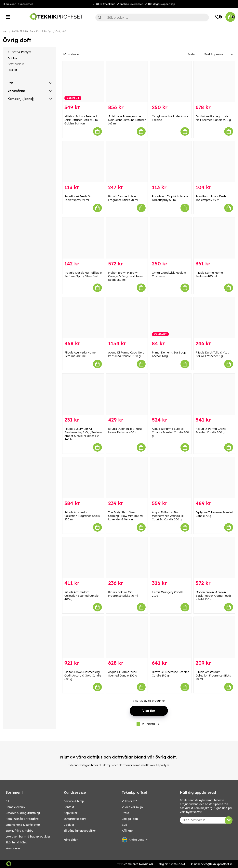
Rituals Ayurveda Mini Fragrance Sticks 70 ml (123, 198)
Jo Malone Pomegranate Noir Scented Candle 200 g (213, 118)
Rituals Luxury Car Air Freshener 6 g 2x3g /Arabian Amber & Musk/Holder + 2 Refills (83, 434)
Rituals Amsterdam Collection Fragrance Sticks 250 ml (82, 516)
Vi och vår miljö (132, 807)
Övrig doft (61, 31)
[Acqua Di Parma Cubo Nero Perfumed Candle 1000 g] (127, 318)
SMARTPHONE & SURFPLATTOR (23, 825)
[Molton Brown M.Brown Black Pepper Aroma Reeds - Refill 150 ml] (214, 557)
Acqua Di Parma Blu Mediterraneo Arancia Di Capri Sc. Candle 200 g (168, 516)
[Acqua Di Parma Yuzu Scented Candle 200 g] (127, 637)
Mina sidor (9, 4)
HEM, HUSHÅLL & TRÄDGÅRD (22, 819)
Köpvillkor (71, 813)
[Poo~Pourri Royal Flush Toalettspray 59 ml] (214, 162)
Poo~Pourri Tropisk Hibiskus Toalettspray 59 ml (170, 198)
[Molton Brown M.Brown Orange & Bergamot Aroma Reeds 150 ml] (127, 238)
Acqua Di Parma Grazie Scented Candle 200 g (211, 431)
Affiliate (127, 831)
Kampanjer (13, 848)
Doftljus (12, 58)
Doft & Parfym (44, 31)
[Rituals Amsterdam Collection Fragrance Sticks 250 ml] (83, 477)
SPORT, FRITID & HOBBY (19, 831)
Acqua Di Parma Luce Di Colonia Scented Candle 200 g (170, 432)
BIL (7, 801)
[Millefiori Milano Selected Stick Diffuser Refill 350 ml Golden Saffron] (83, 82)
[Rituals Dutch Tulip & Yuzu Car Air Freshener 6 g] (214, 318)
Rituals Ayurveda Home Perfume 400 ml (80, 354)
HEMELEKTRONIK (15, 807)
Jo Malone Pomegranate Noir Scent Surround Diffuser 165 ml (127, 120)
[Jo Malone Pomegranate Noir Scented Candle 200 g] (214, 82)
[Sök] (152, 17)
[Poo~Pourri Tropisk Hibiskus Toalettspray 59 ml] (171, 162)
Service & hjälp (74, 801)
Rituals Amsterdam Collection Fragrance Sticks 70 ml (213, 676)
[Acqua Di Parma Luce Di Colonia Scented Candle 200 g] (171, 394)
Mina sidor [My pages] (71, 840)
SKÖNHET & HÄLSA (22, 31)
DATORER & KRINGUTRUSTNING (23, 813)
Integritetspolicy (75, 819)
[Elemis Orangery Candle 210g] (171, 557)
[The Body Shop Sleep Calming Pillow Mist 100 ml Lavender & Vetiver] (127, 477)
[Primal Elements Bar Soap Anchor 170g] (171, 318)
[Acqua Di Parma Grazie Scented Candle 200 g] (214, 394)
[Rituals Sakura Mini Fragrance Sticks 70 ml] (127, 557)
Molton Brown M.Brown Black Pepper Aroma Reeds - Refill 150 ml (214, 596)
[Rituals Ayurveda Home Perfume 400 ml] (83, 318)
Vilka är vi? (129, 801)
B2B (125, 825)
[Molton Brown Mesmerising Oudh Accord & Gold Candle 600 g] (83, 637)
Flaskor (12, 70)
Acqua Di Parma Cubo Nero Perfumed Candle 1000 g (126, 354)
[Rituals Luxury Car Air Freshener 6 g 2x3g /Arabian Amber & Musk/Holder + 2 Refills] (83, 394)
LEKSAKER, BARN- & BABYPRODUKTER (28, 837)
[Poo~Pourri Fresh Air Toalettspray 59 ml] (83, 162)
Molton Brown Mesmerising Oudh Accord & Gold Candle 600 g (83, 676)
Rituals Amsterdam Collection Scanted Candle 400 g (81, 596)
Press (125, 813)
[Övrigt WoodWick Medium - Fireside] (171, 82)
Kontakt (69, 807)
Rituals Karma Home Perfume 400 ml (209, 274)
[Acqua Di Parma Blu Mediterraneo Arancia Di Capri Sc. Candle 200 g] (171, 477)
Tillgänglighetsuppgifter (80, 831)
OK (229, 820)
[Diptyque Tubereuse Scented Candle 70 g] (214, 477)
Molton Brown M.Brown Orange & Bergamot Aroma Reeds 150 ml (126, 276)
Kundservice (25, 4)
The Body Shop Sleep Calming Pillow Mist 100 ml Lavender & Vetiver (125, 516)
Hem (5, 31)
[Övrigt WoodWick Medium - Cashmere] (171, 238)
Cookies (69, 825)
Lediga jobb (130, 819)
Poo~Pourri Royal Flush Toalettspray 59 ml (211, 198)
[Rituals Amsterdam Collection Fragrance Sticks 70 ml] (214, 637)
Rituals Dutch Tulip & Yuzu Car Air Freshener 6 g (212, 354)
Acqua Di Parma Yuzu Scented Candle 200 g (123, 674)
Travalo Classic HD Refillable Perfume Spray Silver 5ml (83, 274)
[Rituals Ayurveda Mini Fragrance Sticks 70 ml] (127, 162)
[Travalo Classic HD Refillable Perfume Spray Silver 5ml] (83, 238)
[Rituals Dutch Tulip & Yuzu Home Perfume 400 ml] (127, 394)
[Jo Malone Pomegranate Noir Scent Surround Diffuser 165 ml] (127, 82)
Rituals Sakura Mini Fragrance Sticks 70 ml (123, 594)
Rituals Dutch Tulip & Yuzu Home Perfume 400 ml (125, 431)
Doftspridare (16, 64)
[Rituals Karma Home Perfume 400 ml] (214, 238)
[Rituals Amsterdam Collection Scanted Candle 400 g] (83, 557)
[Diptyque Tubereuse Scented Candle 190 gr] (171, 637)
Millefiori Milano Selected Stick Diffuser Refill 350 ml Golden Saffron (81, 120)
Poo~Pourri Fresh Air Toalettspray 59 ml (78, 198)
